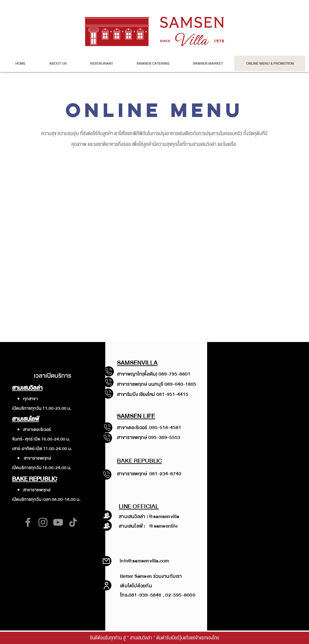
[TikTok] (73, 522)
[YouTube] (58, 522)
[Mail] (106, 561)
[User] (106, 585)
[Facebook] (28, 522)
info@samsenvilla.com (144, 561)
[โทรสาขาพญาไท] (108, 382)
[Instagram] (43, 522)
